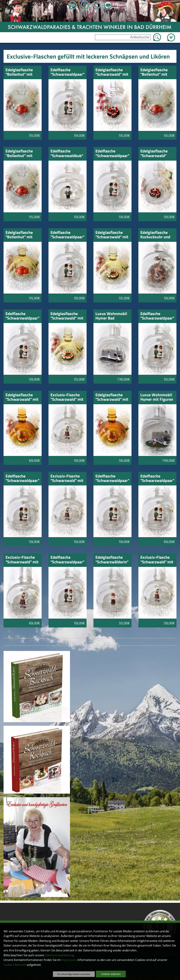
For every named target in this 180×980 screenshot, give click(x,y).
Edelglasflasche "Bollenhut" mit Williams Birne (19, 154)
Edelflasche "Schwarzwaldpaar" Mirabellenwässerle (23, 316)
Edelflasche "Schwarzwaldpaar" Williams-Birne (112, 479)
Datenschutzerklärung (59, 955)
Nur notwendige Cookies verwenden (74, 974)
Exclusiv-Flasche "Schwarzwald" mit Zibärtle (22, 560)
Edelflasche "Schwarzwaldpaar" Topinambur (22, 479)
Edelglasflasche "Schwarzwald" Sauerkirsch (154, 154)
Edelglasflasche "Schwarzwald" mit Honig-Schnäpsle (112, 235)
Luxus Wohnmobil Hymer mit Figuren (157, 397)
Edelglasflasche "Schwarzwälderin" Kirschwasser (112, 560)
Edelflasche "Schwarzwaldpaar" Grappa (67, 72)
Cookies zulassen (111, 974)
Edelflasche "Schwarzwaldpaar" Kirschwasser (67, 235)
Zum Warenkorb (171, 35)
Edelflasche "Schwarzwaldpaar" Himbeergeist (112, 154)
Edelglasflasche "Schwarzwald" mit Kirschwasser (112, 72)
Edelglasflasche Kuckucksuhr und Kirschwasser (155, 235)
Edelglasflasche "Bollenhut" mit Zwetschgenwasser (157, 72)
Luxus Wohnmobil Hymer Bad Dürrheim (111, 316)
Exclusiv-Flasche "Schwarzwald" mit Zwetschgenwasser (157, 560)
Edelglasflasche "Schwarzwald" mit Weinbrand (112, 397)
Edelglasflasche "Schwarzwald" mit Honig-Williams (67, 316)
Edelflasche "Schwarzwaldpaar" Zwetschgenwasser (67, 560)
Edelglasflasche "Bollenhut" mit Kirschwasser (19, 72)
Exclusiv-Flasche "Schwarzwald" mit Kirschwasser (67, 397)
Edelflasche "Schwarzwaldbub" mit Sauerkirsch (67, 154)
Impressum (69, 960)
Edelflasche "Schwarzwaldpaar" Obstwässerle (157, 316)
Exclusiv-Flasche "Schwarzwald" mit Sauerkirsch (67, 479)
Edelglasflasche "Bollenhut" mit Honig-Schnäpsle (20, 235)
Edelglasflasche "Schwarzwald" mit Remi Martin (22, 397)
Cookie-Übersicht (15, 965)
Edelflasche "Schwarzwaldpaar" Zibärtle (157, 479)
